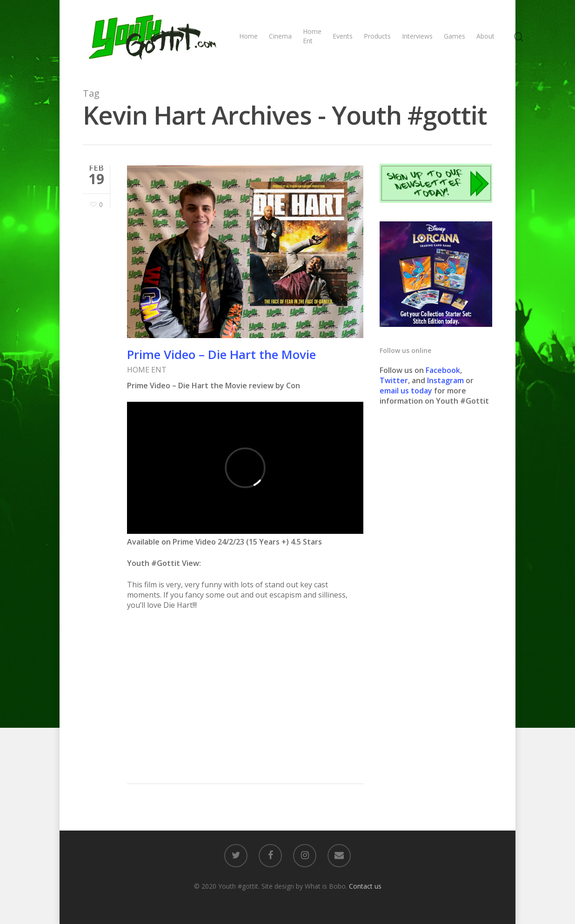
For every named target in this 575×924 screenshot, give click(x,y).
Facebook (443, 370)
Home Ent (312, 36)
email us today (406, 391)
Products (377, 36)
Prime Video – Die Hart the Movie (221, 354)
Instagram (446, 380)
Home (248, 36)
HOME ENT (147, 370)
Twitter (394, 380)
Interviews (417, 36)
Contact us (365, 886)
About (485, 36)
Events (343, 36)
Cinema (280, 36)
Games (455, 36)
